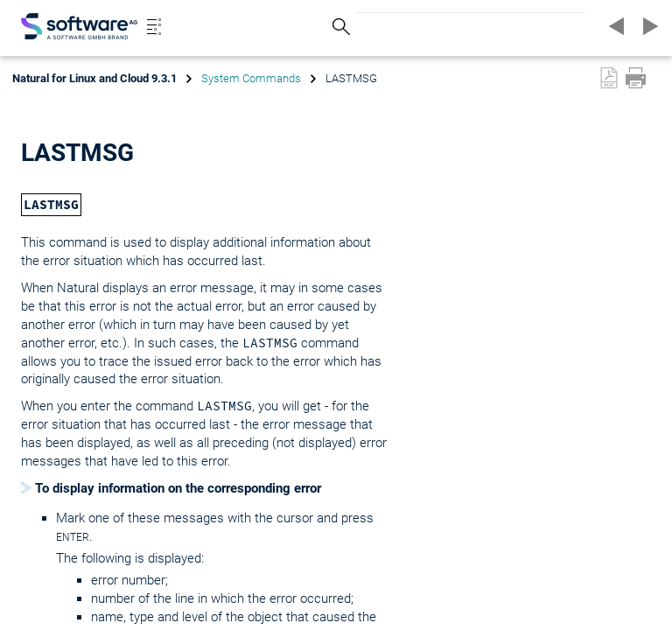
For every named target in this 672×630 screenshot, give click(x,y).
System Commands (251, 78)
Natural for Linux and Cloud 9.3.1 (94, 78)
